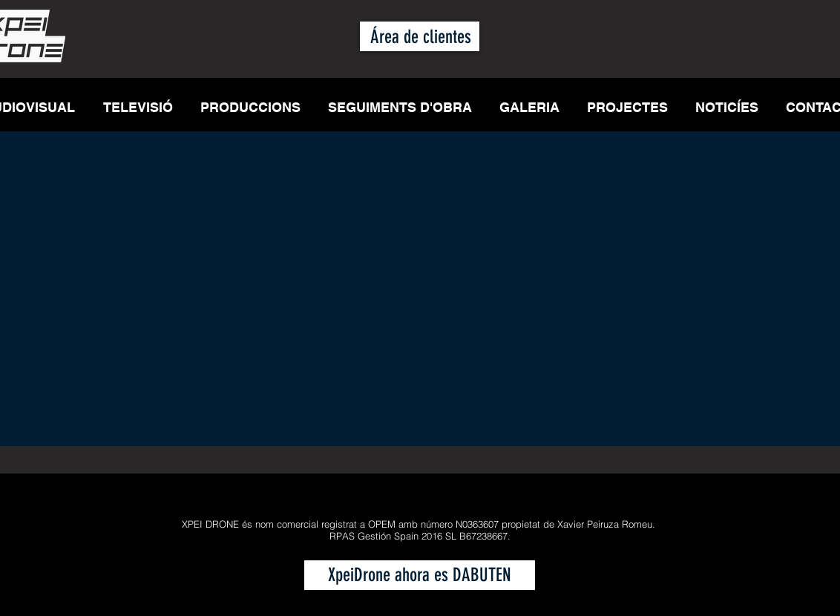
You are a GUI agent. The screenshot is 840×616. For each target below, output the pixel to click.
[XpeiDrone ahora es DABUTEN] (420, 575)
